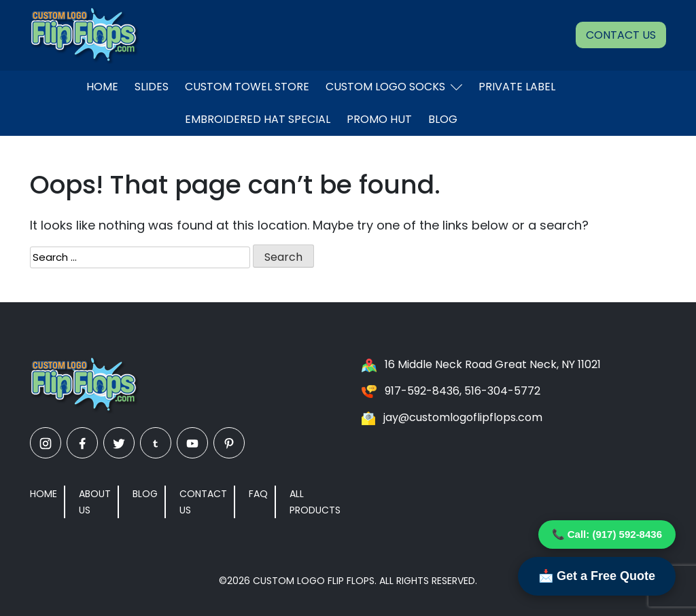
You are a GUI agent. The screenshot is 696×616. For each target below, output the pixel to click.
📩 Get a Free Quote (597, 576)
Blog (443, 119)
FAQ (258, 494)
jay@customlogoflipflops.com (463, 417)
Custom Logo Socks (394, 87)
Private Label (517, 87)
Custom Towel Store (247, 87)
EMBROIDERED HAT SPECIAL (258, 119)
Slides (152, 87)
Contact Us (621, 35)
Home (102, 87)
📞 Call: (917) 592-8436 (607, 534)
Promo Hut (379, 119)
